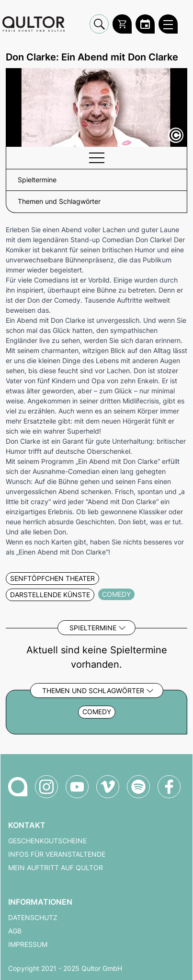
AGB (15, 931)
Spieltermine (93, 628)
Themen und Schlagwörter (93, 691)
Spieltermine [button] (37, 180)
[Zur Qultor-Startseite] (18, 787)
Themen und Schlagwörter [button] (59, 201)
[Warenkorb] (122, 24)
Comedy (97, 712)
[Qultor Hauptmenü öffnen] (168, 24)
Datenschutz (33, 918)
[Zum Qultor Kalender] (145, 24)
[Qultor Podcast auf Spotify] (138, 787)
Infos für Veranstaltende (57, 854)
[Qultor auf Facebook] (169, 787)
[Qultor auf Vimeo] (108, 787)
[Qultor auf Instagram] (46, 787)
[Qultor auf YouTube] (77, 787)
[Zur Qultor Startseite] (34, 24)
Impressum (28, 945)
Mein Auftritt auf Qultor (56, 868)
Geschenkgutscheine (47, 841)
